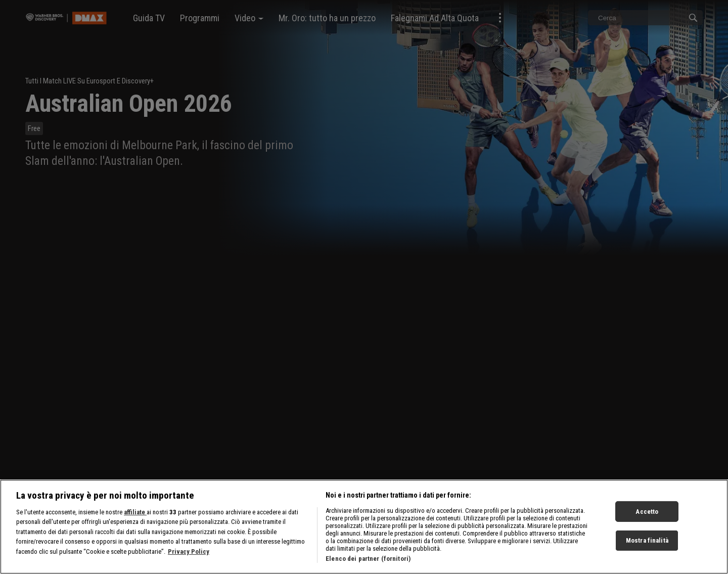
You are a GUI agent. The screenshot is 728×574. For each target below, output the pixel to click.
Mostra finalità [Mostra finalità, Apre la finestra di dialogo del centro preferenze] (647, 551)
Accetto (647, 522)
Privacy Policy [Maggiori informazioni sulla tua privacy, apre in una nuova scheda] (189, 562)
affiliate (135, 523)
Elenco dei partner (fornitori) (368, 569)
